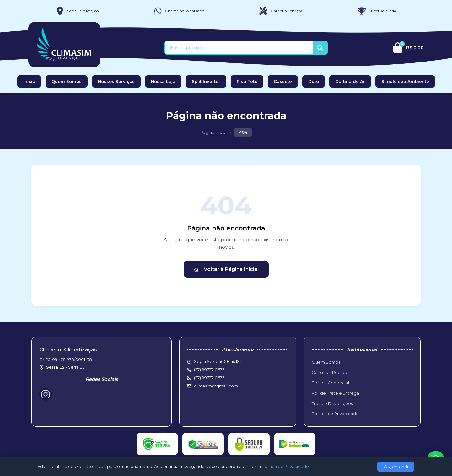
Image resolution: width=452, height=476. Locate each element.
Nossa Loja (163, 81)
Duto (314, 81)
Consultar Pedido (329, 372)
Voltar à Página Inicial (226, 269)
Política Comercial (330, 383)
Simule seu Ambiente (405, 81)
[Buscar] (320, 48)
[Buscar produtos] (239, 48)
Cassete (283, 81)
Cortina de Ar (350, 81)
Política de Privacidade (335, 414)
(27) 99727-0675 (209, 378)
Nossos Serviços (116, 81)
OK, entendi (396, 467)
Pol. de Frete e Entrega (335, 393)
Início (29, 81)
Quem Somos (67, 81)
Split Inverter (206, 81)
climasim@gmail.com (216, 386)
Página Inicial (213, 132)
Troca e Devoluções (332, 403)
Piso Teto (247, 81)
